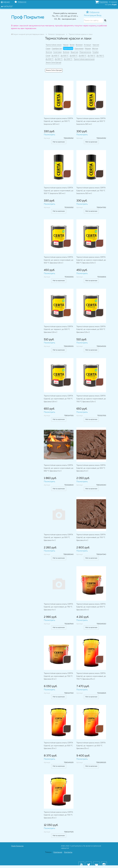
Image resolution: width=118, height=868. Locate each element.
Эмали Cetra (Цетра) (53, 63)
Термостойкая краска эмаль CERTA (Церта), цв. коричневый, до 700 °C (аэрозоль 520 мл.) (91, 191)
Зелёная (66, 52)
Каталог (7, 6)
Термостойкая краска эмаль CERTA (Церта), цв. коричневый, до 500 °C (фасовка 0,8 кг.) (91, 329)
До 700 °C (91, 56)
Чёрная (66, 45)
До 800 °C (50, 59)
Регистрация (90, 15)
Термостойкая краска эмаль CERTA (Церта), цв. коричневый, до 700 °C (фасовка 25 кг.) (58, 815)
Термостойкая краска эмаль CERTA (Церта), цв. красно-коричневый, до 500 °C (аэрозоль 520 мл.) (59, 191)
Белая (72, 45)
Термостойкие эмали (54, 45)
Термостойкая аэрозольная (84, 59)
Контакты (68, 852)
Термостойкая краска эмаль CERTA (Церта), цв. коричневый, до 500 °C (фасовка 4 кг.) (91, 468)
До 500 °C (65, 56)
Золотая (49, 52)
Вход (99, 15)
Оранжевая (79, 49)
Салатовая (57, 52)
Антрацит (88, 45)
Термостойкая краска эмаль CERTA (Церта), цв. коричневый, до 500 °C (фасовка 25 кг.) (58, 746)
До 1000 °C (68, 59)
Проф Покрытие (17, 846)
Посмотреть (49, 135)
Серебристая (57, 49)
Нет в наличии (59, 142)
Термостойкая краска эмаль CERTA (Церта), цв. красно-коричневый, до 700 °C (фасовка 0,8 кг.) (91, 399)
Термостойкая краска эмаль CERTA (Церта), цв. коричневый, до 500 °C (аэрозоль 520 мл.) (91, 121)
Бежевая (79, 45)
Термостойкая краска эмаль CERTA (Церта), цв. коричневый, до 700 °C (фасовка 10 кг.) (58, 676)
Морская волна (85, 52)
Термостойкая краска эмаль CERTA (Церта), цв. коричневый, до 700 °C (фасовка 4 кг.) (91, 538)
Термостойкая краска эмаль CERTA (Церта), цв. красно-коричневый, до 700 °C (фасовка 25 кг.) (91, 676)
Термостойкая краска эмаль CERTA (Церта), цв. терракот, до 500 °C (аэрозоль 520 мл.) (58, 121)
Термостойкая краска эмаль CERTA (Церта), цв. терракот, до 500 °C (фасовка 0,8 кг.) (58, 329)
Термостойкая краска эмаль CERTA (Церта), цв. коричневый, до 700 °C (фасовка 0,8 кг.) (58, 399)
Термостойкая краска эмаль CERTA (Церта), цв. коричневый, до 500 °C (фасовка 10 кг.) (91, 607)
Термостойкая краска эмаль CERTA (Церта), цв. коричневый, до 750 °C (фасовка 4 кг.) (58, 607)
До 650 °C (83, 56)
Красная (96, 45)
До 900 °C (59, 59)
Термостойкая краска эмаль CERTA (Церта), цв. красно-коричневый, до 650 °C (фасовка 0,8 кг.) (91, 260)
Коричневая (68, 49)
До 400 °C (55, 56)
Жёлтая (95, 49)
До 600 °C (74, 56)
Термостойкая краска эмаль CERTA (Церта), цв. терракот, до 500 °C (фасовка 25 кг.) (91, 746)
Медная (88, 49)
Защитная (74, 52)
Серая (48, 49)
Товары (48, 852)
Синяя (48, 56)
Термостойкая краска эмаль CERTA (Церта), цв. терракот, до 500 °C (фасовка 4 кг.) (58, 538)
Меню (5, 2)
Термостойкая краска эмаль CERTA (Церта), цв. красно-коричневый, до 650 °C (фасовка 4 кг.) (59, 468)
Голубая (95, 52)
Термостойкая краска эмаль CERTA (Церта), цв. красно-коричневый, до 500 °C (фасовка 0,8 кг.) (59, 260)
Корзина (103, 2)
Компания (58, 852)
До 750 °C (100, 56)
